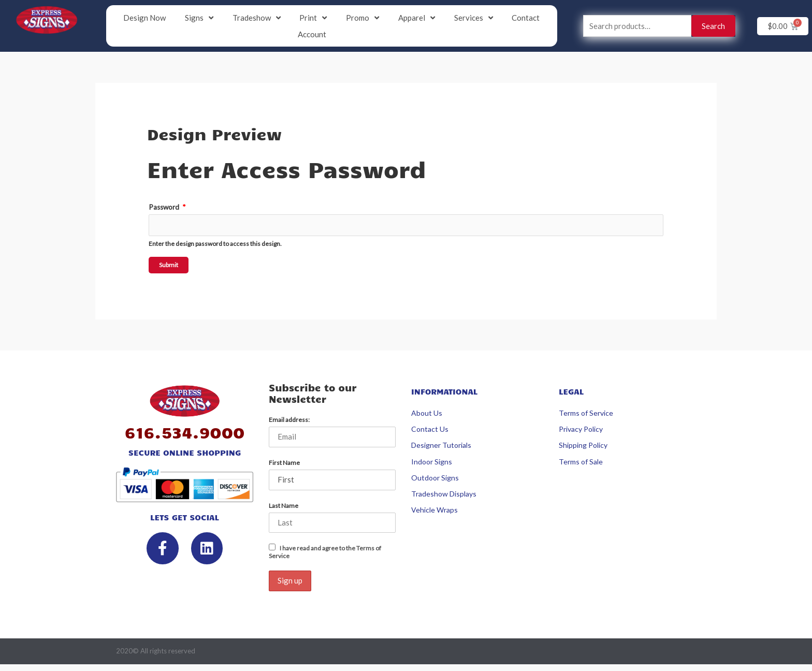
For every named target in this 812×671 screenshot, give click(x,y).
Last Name (284, 506)
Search (713, 26)
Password (167, 207)
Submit (169, 265)
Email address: (289, 420)
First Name (284, 463)
